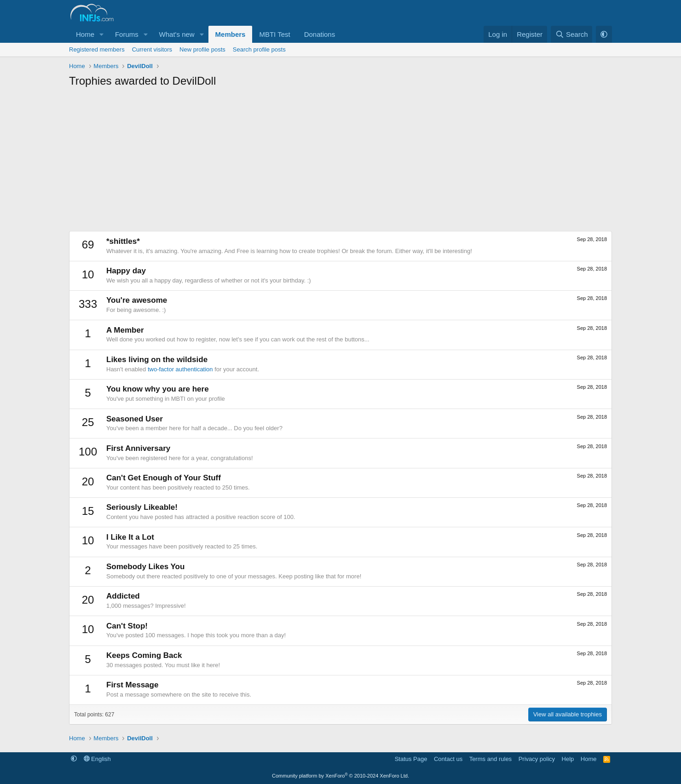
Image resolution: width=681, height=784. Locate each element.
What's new (177, 34)
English (97, 759)
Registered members (97, 49)
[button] (102, 34)
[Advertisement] (340, 162)
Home (85, 34)
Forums (127, 34)
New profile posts (202, 49)
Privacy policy (537, 759)
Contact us (448, 759)
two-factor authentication (180, 369)
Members (231, 34)
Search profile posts (259, 49)
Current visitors (152, 49)
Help (568, 759)
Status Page (411, 759)
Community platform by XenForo (340, 776)
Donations (320, 34)
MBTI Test (274, 34)
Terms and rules (491, 759)
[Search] (572, 34)
